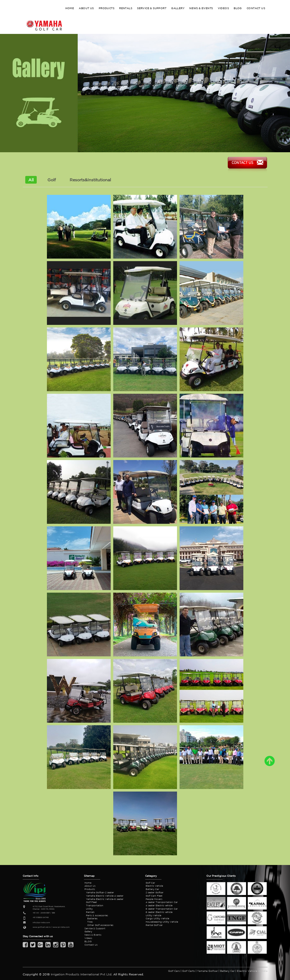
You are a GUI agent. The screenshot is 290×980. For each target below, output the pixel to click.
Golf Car (150, 883)
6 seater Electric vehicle (159, 912)
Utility (89, 909)
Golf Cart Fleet (154, 896)
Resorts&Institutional (90, 180)
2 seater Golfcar (155, 892)
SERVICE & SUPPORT (152, 8)
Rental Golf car (154, 925)
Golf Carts (188, 971)
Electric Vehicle (154, 886)
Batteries (92, 918)
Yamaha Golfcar (207, 971)
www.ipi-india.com (61, 927)
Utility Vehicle (153, 915)
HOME (70, 8)
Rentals (90, 912)
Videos (223, 8)
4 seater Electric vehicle (159, 905)
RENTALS (126, 8)
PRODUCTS (106, 8)
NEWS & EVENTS (201, 8)
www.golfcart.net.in (42, 927)
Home (88, 883)
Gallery (88, 931)
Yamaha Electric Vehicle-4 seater (105, 896)
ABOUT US (86, 8)
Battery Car (152, 889)
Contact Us (91, 945)
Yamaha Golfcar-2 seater (100, 892)
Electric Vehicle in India (252, 971)
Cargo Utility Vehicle (157, 918)
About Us (90, 886)
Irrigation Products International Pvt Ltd (81, 974)
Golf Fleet (91, 902)
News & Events (93, 935)
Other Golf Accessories (100, 925)
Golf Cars (174, 971)
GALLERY (178, 8)
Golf (52, 180)
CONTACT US (256, 8)
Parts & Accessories (97, 915)
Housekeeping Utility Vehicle (162, 922)
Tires (90, 922)
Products (90, 889)
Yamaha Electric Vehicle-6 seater (105, 899)
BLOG (238, 8)
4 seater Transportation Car (162, 902)
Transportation (95, 905)
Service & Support (95, 928)
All (31, 180)
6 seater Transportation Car (162, 909)
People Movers (154, 899)
